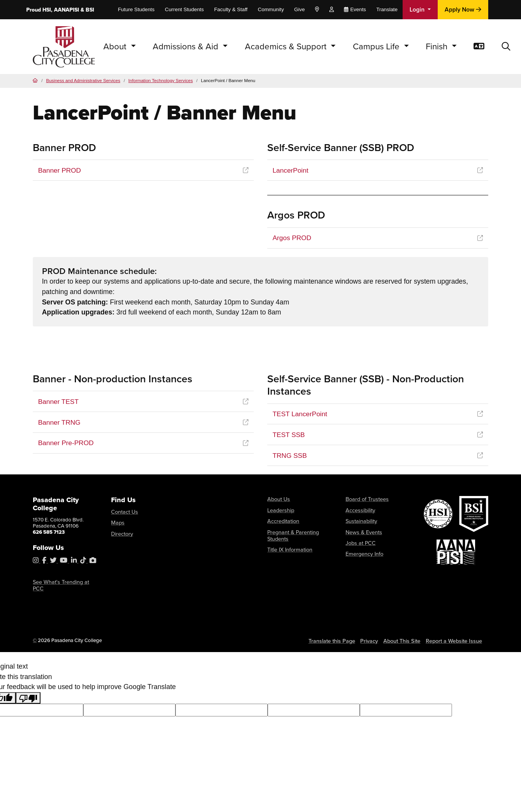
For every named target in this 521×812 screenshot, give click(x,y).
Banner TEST (59, 402)
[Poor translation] (28, 692)
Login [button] (418, 9)
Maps (117, 523)
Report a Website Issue (456, 635)
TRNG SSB (290, 456)
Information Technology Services (161, 81)
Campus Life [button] (377, 46)
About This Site (407, 635)
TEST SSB (289, 435)
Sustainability (360, 521)
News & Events (363, 532)
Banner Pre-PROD (67, 444)
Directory (121, 534)
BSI (90, 10)
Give (299, 9)
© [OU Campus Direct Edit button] (35, 635)
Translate (387, 9)
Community (271, 9)
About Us (278, 500)
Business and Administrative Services (83, 81)
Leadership (280, 510)
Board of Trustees (365, 500)
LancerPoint (291, 170)
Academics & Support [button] (287, 46)
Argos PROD (293, 238)
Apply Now (463, 9)
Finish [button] (438, 46)
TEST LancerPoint (301, 414)
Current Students (184, 9)
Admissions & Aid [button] (187, 46)
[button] (506, 47)
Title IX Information (288, 548)
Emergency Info (363, 552)
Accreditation (282, 521)
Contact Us (123, 513)
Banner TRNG (60, 423)
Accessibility (360, 510)
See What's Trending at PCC (64, 583)
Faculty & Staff (231, 9)
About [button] (116, 46)
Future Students (136, 9)
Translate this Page (338, 635)
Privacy (374, 635)
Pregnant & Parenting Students (291, 535)
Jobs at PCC (359, 542)
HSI (47, 10)
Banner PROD (60, 170)
